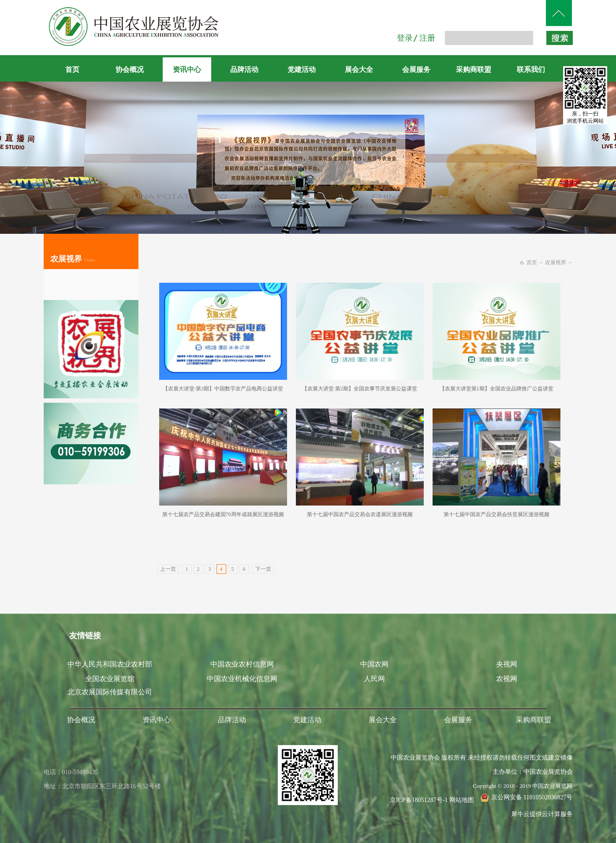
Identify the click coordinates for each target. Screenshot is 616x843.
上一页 (168, 569)
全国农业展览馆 (110, 679)
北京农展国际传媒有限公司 (110, 692)
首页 (72, 69)
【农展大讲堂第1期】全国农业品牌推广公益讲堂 (497, 389)
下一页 (263, 569)
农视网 (507, 679)
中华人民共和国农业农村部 (110, 664)
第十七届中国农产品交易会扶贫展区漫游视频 (497, 514)
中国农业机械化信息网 (242, 679)
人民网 (374, 679)
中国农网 (374, 664)
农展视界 (556, 262)
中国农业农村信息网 (242, 664)
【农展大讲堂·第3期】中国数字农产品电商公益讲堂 (223, 389)
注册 (427, 38)
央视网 (507, 664)
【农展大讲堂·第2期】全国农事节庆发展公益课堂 (360, 389)
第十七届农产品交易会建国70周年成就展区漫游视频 (223, 514)
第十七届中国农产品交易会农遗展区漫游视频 (360, 514)
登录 (405, 38)
